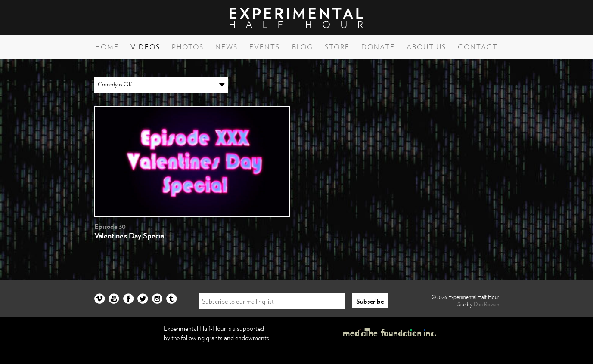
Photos (188, 47)
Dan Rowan (486, 304)
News (227, 47)
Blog (303, 47)
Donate (378, 47)
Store (337, 47)
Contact (478, 47)
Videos (145, 47)
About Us (426, 47)
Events (265, 47)
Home (107, 47)
